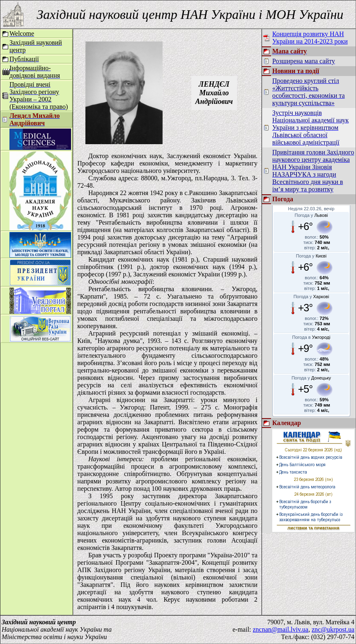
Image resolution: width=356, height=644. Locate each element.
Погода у (311, 215)
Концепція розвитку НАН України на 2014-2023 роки (310, 38)
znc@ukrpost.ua (333, 629)
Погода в (311, 337)
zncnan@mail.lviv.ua (281, 629)
